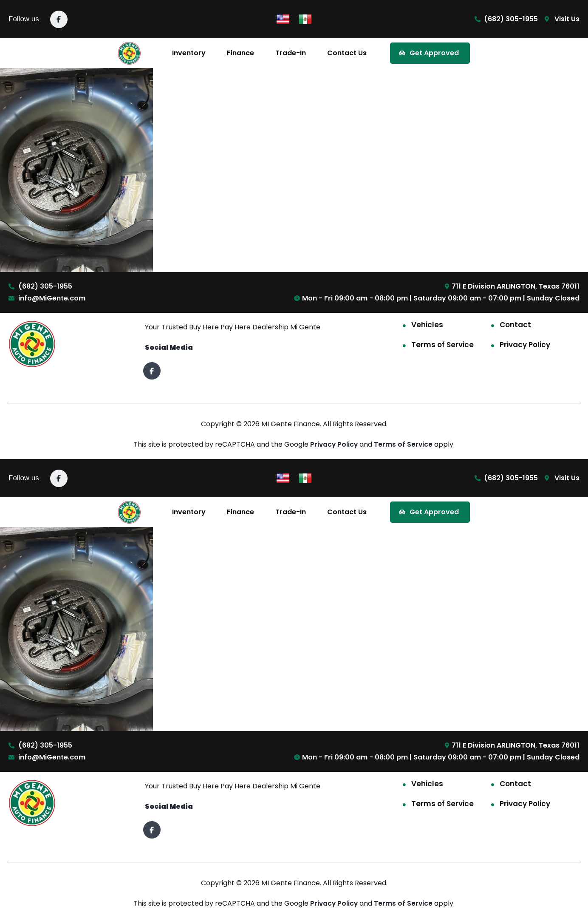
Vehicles (427, 325)
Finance (240, 53)
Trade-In (291, 53)
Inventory (189, 53)
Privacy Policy (525, 345)
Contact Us (347, 53)
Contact (515, 325)
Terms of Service (442, 345)
